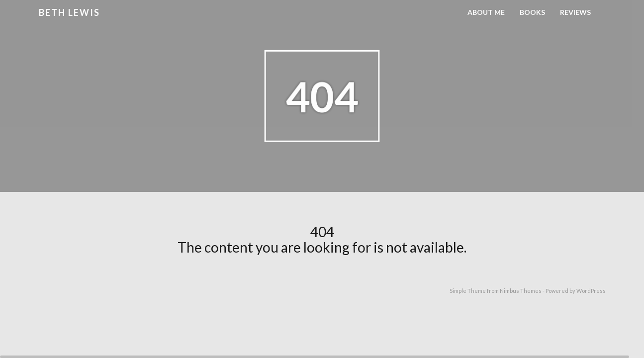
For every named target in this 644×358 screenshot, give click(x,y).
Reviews (575, 12)
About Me (486, 12)
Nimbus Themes (521, 291)
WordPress (591, 291)
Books (532, 12)
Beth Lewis (69, 12)
